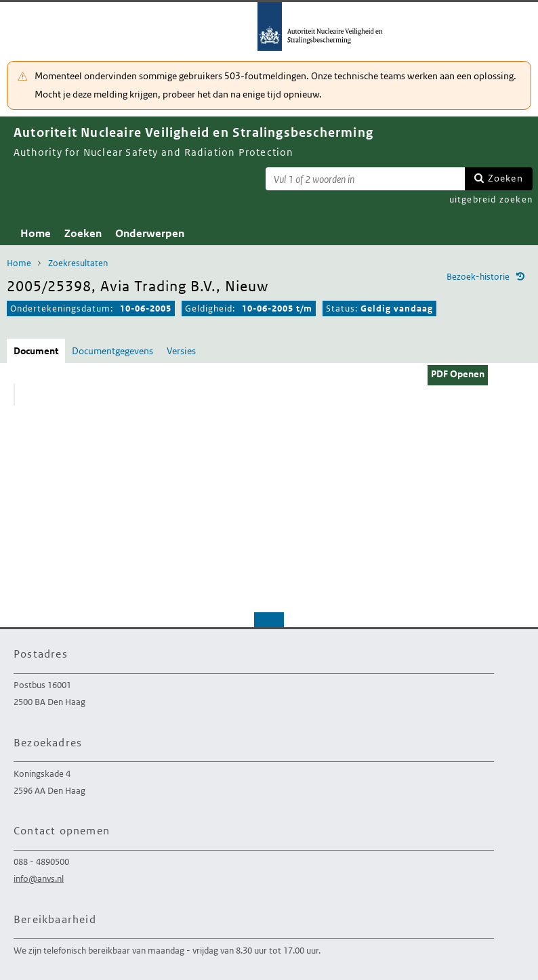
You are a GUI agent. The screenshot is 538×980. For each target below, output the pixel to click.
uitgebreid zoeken (491, 199)
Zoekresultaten (78, 263)
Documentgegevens (112, 351)
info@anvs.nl (39, 879)
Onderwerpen (150, 233)
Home (36, 233)
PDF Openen (458, 374)
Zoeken (505, 178)
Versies (181, 351)
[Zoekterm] (365, 179)
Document (36, 351)
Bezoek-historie (478, 277)
